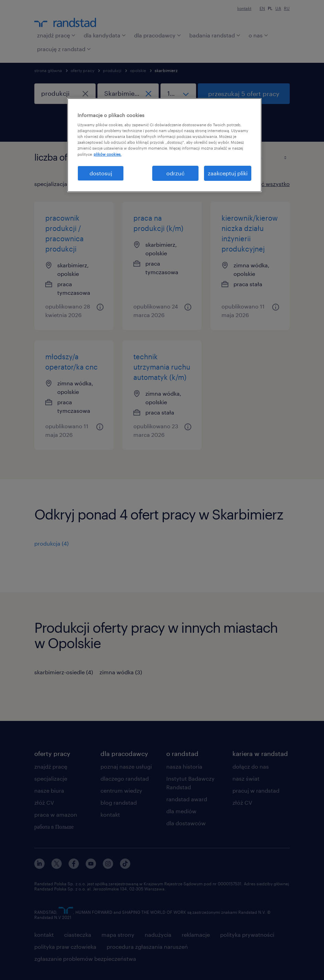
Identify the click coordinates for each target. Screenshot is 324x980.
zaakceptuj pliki (228, 173)
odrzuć (175, 173)
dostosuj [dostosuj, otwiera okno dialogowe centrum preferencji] (101, 173)
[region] (164, 145)
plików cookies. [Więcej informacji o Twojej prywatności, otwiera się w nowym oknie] (107, 154)
